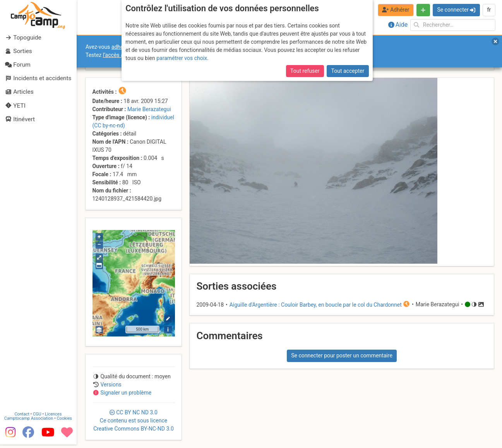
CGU (38, 418)
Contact (22, 418)
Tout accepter (348, 71)
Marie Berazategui (149, 109)
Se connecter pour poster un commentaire (342, 355)
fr (489, 10)
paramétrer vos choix (182, 58)
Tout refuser (305, 71)
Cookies (65, 422)
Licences (54, 418)
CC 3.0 (134, 421)
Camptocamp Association (29, 422)
